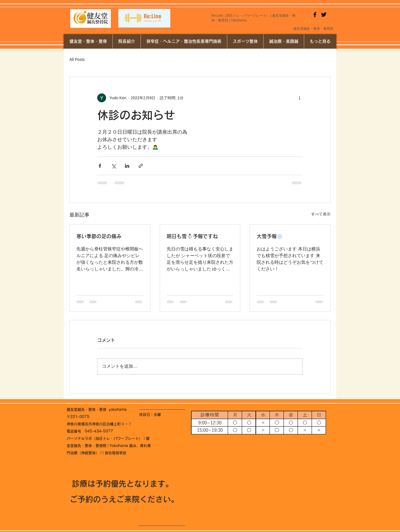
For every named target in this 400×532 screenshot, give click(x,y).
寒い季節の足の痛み (99, 236)
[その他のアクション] (299, 98)
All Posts (77, 59)
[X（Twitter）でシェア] (113, 166)
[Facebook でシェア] (100, 166)
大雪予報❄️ (270, 236)
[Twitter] (324, 15)
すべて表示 (321, 214)
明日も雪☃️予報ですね (192, 236)
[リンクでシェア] (141, 166)
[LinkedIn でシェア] (127, 166)
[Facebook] (315, 15)
